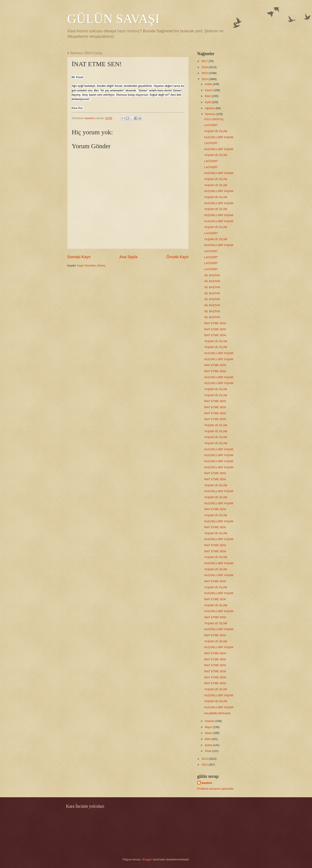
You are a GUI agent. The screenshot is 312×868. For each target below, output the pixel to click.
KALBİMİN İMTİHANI (217, 713)
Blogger (147, 859)
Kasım (209, 90)
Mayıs (209, 727)
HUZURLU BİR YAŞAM (219, 137)
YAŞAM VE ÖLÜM (216, 131)
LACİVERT (211, 125)
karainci (207, 783)
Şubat (209, 745)
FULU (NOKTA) (214, 119)
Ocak (209, 751)
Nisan (209, 733)
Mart (208, 739)
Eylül (208, 102)
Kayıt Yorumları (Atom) (91, 265)
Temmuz (211, 114)
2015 (205, 73)
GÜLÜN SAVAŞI (113, 19)
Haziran (210, 721)
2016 (205, 67)
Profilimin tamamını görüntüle (215, 789)
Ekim (208, 96)
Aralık (209, 84)
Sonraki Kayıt (79, 257)
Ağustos (210, 108)
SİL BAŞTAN (212, 275)
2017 (205, 61)
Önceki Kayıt (177, 257)
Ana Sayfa (128, 257)
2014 (205, 79)
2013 (205, 759)
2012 (205, 765)
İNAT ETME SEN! (215, 323)
